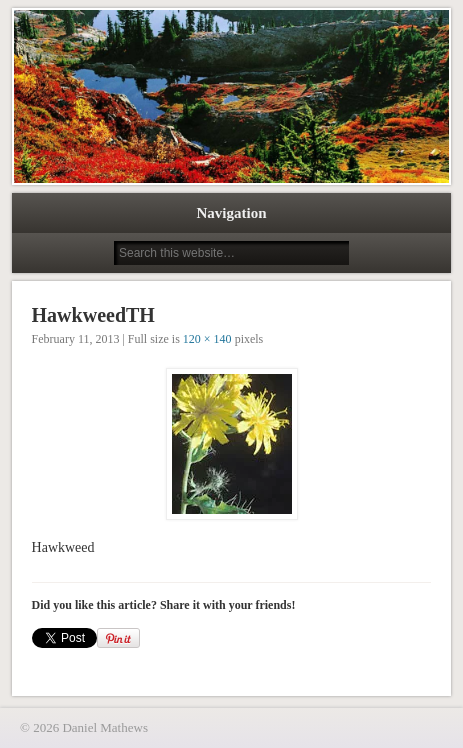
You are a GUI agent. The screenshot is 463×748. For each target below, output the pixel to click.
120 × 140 (207, 339)
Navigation (231, 213)
